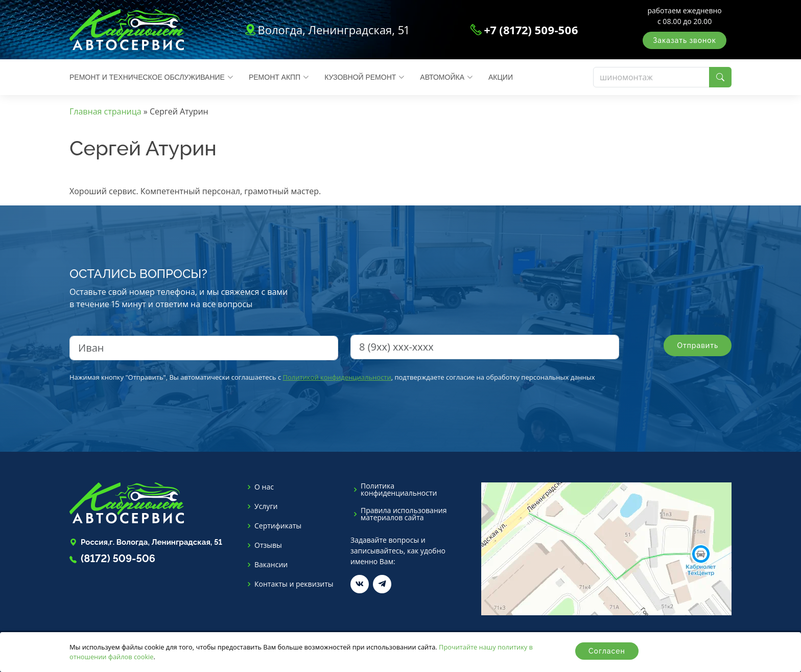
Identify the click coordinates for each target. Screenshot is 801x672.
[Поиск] (651, 77)
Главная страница (105, 111)
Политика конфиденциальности (399, 490)
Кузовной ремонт (364, 77)
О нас (264, 487)
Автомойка (446, 77)
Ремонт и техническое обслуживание (151, 77)
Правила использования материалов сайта (404, 514)
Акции (501, 77)
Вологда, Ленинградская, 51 (333, 30)
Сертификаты (278, 526)
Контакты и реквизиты (294, 584)
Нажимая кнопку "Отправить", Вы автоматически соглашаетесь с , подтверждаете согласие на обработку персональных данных (332, 377)
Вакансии (271, 565)
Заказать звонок (685, 40)
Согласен (607, 651)
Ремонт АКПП (279, 77)
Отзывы (268, 545)
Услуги (266, 506)
